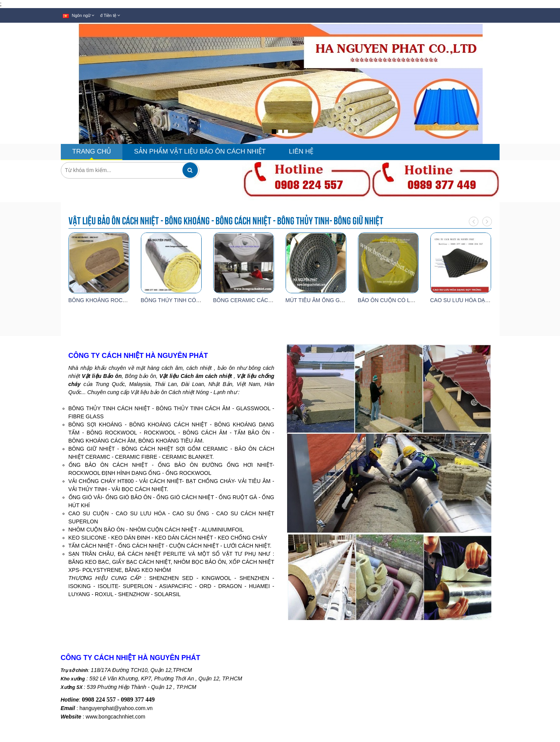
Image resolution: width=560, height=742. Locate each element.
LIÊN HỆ (301, 151)
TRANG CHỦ (92, 151)
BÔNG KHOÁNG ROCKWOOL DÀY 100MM (121, 300)
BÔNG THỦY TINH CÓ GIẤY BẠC (182, 300)
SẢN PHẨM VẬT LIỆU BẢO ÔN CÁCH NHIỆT (200, 151)
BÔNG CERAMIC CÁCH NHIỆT (251, 300)
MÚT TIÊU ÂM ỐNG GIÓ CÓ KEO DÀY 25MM (341, 300)
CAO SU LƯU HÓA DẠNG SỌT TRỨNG (479, 300)
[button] (13, 109)
